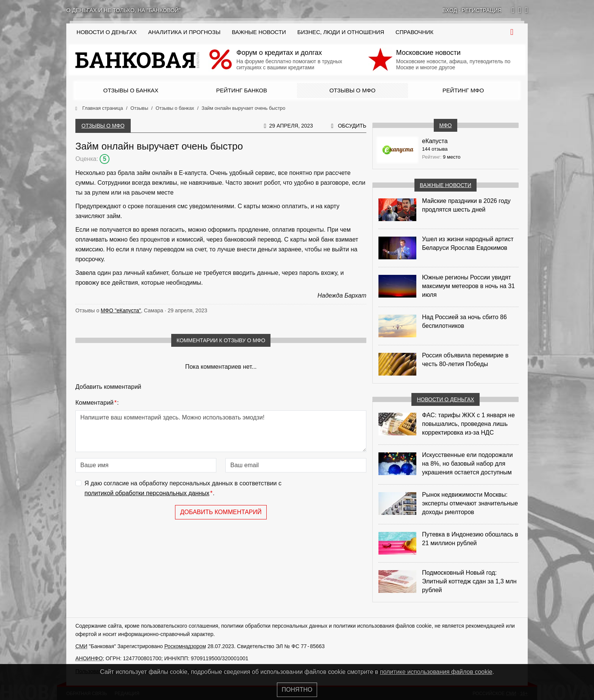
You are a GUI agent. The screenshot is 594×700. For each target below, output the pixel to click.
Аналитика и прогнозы (184, 32)
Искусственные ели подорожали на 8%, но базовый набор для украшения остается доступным (467, 464)
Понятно (297, 690)
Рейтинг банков (242, 90)
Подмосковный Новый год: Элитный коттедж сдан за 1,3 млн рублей (469, 581)
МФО (445, 125)
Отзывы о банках (131, 90)
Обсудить (352, 126)
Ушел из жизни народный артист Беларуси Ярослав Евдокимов (468, 243)
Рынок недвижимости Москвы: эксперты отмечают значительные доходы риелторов (470, 503)
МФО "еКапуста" (121, 310)
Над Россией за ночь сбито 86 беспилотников (464, 321)
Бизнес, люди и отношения (341, 32)
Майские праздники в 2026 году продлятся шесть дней (466, 205)
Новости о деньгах (445, 399)
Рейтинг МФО (463, 90)
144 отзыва (435, 149)
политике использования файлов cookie (436, 672)
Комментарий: (97, 403)
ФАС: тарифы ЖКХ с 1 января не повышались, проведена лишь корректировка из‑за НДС (468, 424)
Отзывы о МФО (352, 90)
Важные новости (259, 32)
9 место (452, 157)
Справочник (414, 32)
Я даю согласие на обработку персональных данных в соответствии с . (183, 489)
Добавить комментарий (221, 512)
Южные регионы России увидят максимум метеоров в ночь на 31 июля (468, 286)
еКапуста (435, 141)
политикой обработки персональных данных (147, 493)
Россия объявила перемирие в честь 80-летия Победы (465, 360)
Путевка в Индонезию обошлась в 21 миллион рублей (470, 539)
